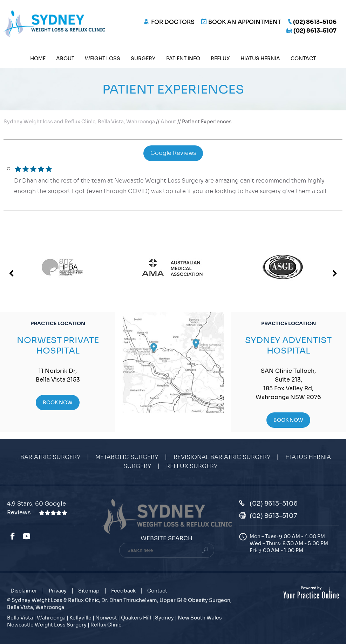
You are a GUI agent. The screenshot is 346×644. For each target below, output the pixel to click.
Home (38, 59)
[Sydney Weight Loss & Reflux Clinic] (54, 23)
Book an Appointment (245, 22)
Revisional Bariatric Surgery (222, 457)
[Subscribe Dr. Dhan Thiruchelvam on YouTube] (28, 536)
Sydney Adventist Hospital (288, 345)
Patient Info (183, 59)
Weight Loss (103, 59)
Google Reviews (173, 153)
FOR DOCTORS (173, 22)
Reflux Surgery (192, 466)
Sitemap (89, 591)
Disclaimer (24, 591)
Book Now (58, 403)
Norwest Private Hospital (58, 345)
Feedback (123, 591)
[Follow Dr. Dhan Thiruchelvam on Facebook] (12, 536)
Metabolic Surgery (127, 457)
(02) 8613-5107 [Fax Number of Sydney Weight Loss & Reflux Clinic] (315, 31)
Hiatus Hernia (260, 59)
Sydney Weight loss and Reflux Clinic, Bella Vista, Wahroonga (79, 122)
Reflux (220, 59)
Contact (303, 59)
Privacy (58, 591)
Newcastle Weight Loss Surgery (47, 625)
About (65, 59)
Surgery (143, 59)
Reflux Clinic (106, 625)
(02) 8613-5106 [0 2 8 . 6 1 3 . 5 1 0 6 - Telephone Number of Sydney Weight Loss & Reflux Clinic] (315, 22)
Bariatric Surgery (50, 457)
